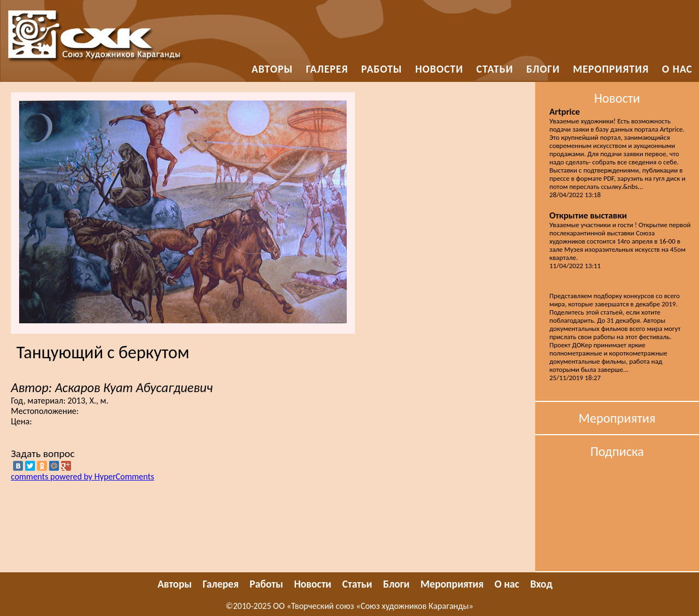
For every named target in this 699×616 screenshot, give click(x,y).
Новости (439, 69)
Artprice (565, 111)
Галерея (327, 69)
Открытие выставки (588, 215)
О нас (677, 69)
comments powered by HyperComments (82, 476)
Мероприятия (611, 69)
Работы (382, 69)
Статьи (494, 69)
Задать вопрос (43, 454)
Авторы (273, 69)
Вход (541, 584)
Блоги (543, 69)
